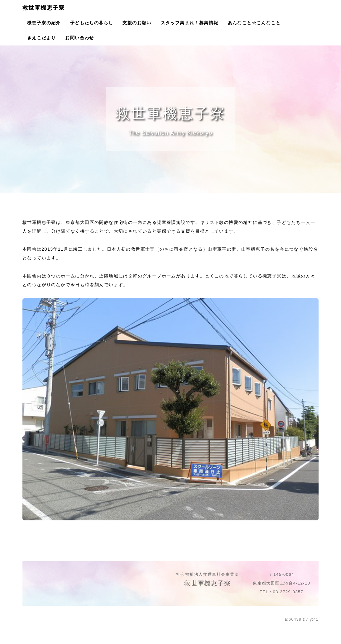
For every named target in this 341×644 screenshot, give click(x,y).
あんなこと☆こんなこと (254, 23)
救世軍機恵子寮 (44, 8)
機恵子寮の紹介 (44, 23)
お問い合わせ (79, 38)
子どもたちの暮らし (92, 23)
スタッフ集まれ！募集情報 (190, 23)
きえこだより (41, 38)
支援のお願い (137, 23)
